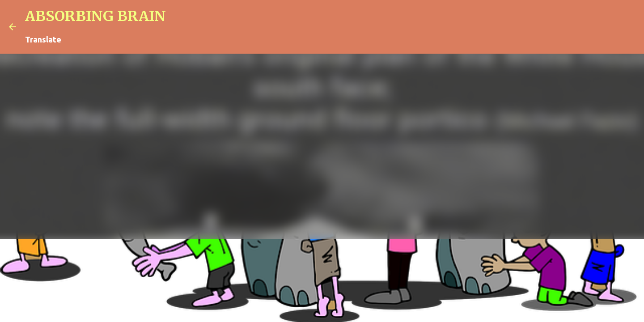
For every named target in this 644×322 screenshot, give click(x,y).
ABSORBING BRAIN (95, 16)
